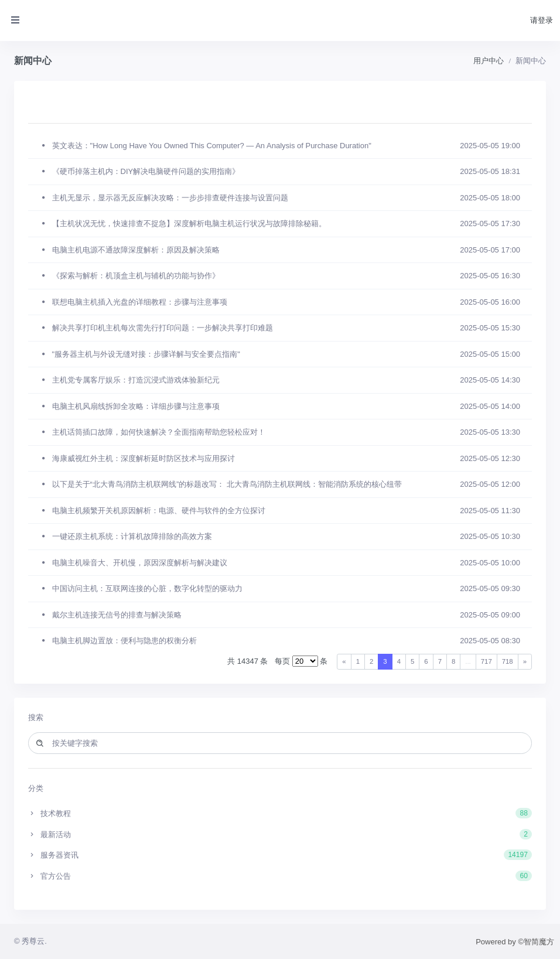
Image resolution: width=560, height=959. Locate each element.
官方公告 (280, 876)
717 (486, 661)
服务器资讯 (280, 855)
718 (508, 661)
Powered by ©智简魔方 (515, 942)
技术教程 (280, 813)
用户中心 (489, 61)
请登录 (542, 20)
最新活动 (280, 834)
